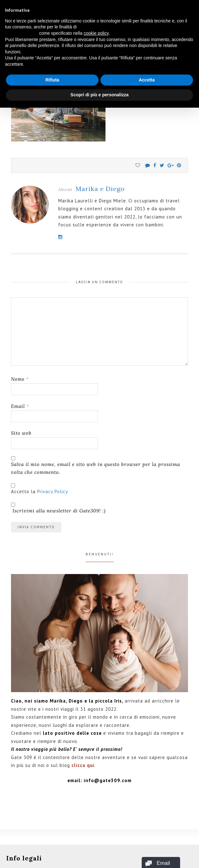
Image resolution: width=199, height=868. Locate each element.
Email (20, 406)
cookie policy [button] (96, 33)
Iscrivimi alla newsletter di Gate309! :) (58, 508)
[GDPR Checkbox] (13, 485)
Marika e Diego (100, 189)
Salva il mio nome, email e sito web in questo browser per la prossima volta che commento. (96, 468)
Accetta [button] (147, 80)
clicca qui (83, 765)
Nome (20, 379)
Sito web (21, 433)
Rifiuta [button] (52, 80)
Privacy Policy (53, 491)
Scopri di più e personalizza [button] (99, 95)
